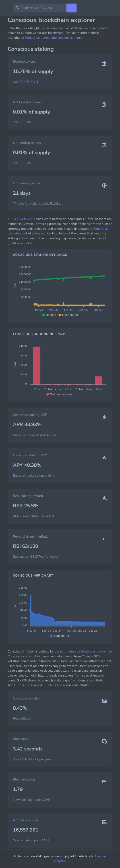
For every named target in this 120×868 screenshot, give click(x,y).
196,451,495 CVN (21, 219)
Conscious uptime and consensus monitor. (55, 38)
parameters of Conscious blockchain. (86, 651)
